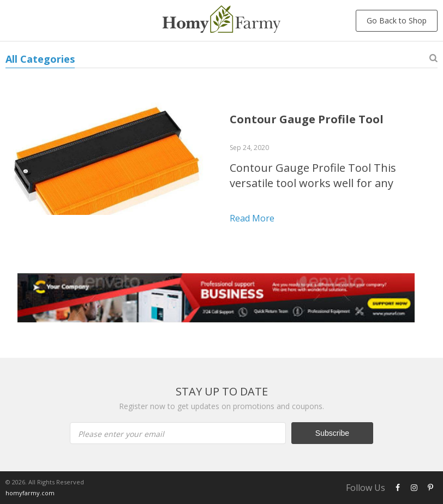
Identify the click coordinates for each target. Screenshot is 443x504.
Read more (252, 218)
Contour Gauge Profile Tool (307, 119)
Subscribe (332, 433)
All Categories (40, 59)
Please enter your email (121, 434)
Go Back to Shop (397, 20)
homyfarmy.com (30, 493)
